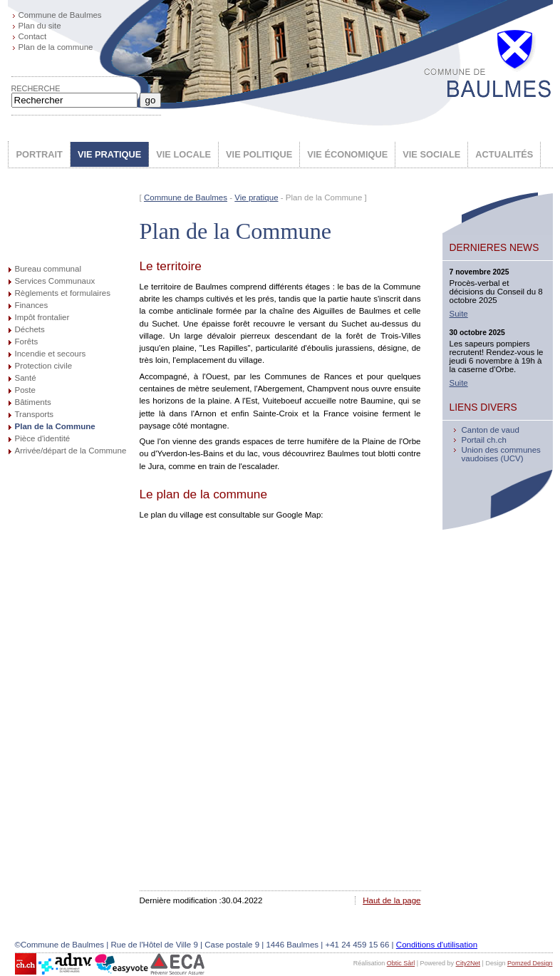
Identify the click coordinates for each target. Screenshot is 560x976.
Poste (25, 390)
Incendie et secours (51, 354)
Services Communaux (55, 281)
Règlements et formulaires (63, 293)
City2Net (468, 963)
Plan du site (40, 26)
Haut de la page (392, 900)
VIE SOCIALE (431, 154)
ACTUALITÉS (504, 154)
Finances (32, 305)
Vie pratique (256, 197)
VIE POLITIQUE (259, 154)
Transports (35, 414)
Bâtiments (33, 402)
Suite (459, 314)
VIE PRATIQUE (109, 154)
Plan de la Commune (55, 426)
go (151, 100)
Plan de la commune (56, 47)
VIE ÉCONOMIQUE (347, 154)
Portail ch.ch (484, 440)
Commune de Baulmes (60, 15)
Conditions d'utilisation (437, 945)
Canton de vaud (491, 430)
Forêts (27, 341)
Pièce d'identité (43, 438)
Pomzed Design (530, 963)
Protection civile (44, 366)
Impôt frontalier (42, 317)
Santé (26, 378)
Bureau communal (48, 269)
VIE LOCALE (183, 154)
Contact (33, 36)
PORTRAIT (40, 154)
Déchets (30, 329)
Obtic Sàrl (401, 963)
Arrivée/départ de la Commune (71, 451)
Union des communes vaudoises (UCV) (501, 454)
